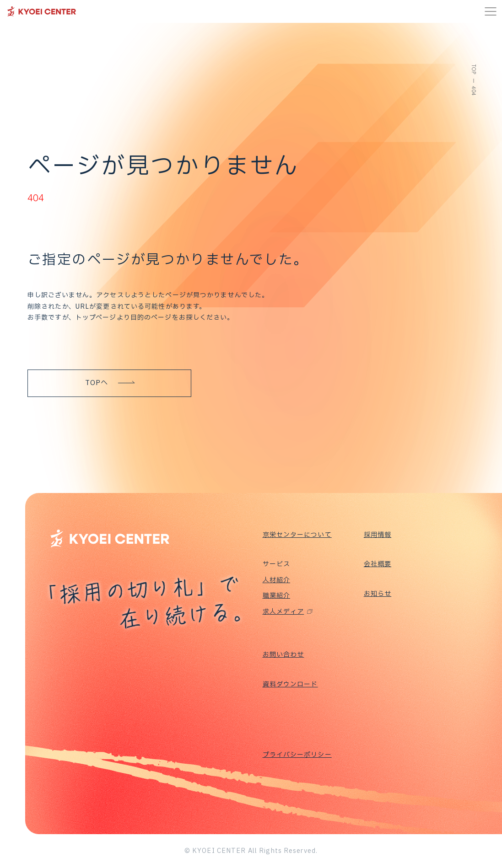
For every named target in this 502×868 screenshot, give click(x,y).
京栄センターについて (297, 535)
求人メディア (283, 612)
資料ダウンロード (290, 684)
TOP (474, 69)
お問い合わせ (283, 655)
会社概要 (378, 564)
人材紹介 (276, 580)
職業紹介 (276, 596)
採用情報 (378, 535)
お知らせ (378, 594)
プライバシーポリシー (297, 755)
